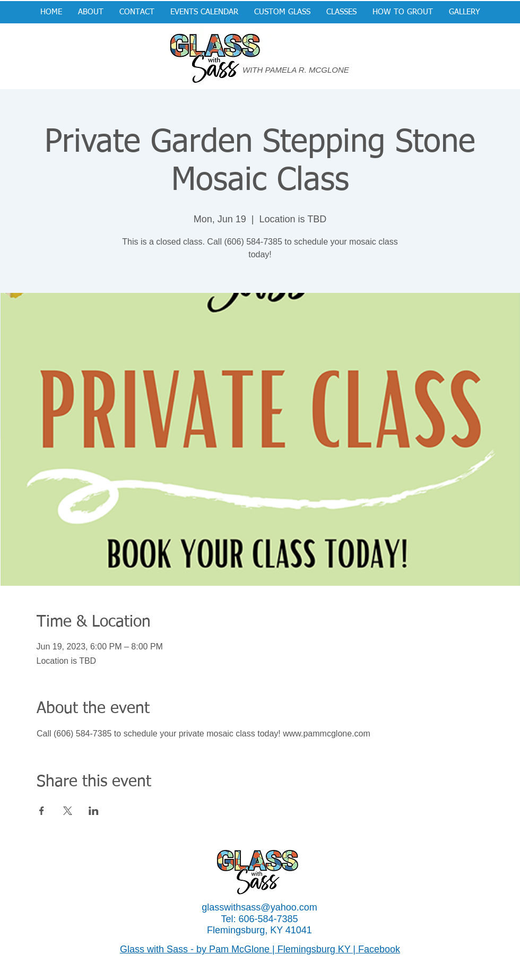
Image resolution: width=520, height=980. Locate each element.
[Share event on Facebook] (42, 811)
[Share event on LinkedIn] (94, 811)
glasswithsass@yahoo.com (259, 907)
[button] (282, 12)
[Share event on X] (68, 811)
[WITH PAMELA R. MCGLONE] (301, 70)
